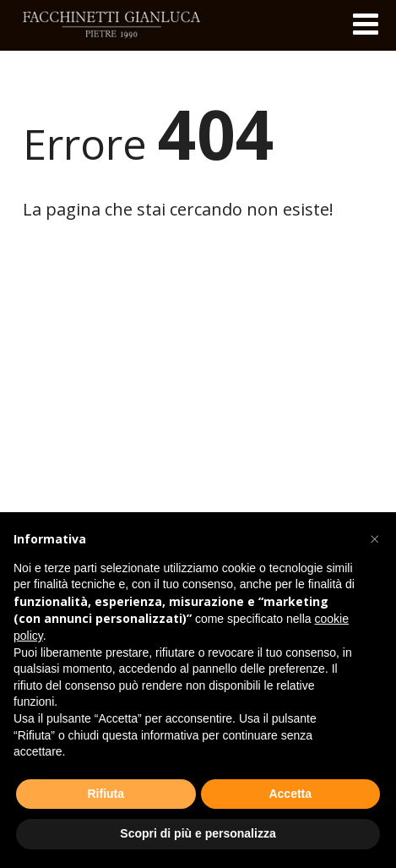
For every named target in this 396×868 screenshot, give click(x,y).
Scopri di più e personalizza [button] (198, 833)
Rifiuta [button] (106, 794)
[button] (374, 539)
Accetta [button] (290, 794)
